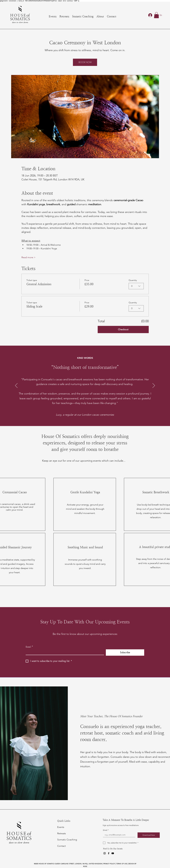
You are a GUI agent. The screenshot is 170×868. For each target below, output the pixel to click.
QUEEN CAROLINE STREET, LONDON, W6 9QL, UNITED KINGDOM (79, 864)
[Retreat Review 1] (82, 418)
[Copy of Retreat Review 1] (85, 418)
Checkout (123, 329)
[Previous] (16, 386)
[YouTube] (113, 853)
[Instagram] (105, 853)
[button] (156, 15)
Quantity (133, 280)
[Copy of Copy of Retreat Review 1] (89, 418)
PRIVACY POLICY (109, 864)
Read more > (28, 257)
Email (29, 647)
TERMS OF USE (122, 864)
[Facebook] (109, 853)
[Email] (64, 652)
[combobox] (136, 286)
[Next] (154, 386)
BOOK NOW (85, 62)
